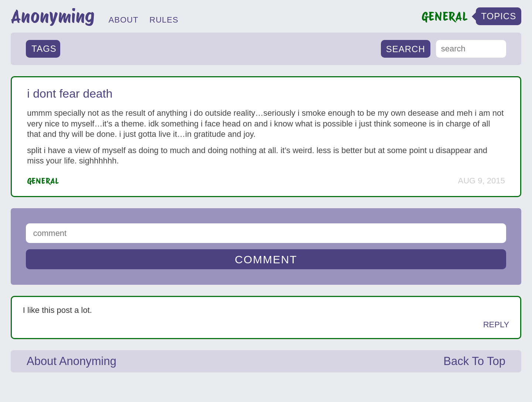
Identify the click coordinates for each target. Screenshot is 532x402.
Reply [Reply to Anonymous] (496, 325)
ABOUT (124, 20)
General (43, 181)
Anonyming (53, 16)
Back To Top (474, 361)
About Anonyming (71, 361)
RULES (164, 20)
